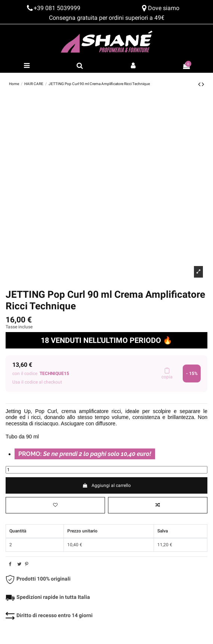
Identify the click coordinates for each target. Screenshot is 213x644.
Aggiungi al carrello (106, 485)
